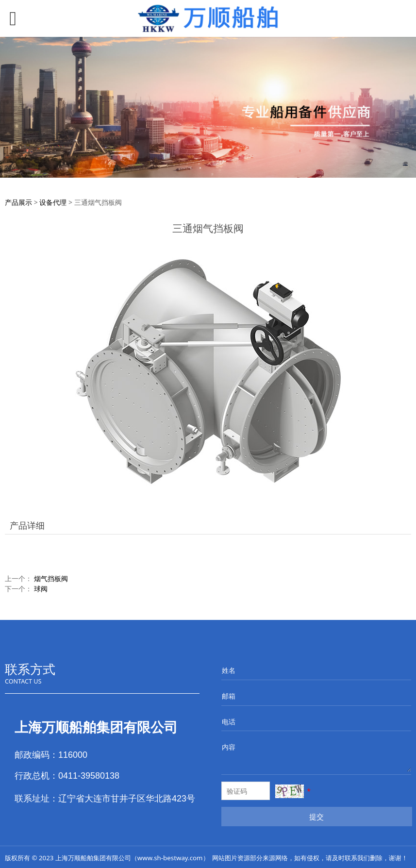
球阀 (41, 589)
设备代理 (53, 202)
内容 (229, 747)
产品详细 (27, 525)
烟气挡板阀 (51, 578)
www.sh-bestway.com (170, 858)
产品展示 (18, 202)
